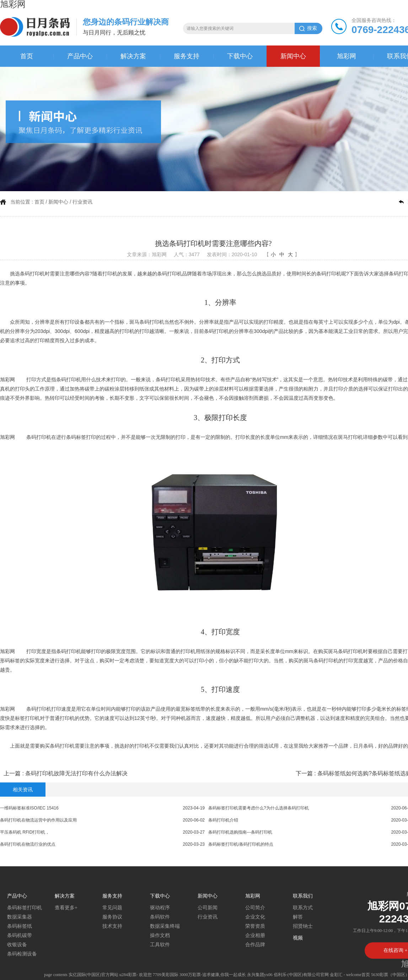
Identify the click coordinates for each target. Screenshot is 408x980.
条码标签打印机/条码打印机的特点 (241, 844)
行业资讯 (82, 202)
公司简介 (255, 908)
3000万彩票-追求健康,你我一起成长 (213, 975)
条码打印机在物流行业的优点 (28, 844)
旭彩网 (347, 56)
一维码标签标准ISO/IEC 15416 (29, 808)
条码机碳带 (20, 935)
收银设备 (17, 945)
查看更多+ (66, 908)
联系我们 (303, 896)
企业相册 (255, 935)
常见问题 (112, 908)
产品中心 (80, 56)
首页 (27, 56)
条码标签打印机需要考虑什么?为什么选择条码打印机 (259, 808)
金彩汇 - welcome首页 (350, 975)
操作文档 (160, 935)
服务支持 (187, 56)
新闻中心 (293, 56)
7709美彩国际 (166, 975)
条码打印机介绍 (223, 820)
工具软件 (160, 945)
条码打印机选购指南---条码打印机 (240, 832)
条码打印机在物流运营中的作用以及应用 (38, 820)
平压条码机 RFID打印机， (25, 832)
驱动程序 (160, 908)
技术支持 (112, 926)
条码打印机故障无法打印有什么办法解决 (76, 773)
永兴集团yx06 (260, 975)
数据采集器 (20, 917)
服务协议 (112, 917)
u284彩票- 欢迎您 (136, 975)
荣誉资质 (255, 926)
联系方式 (303, 908)
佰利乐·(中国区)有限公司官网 (301, 975)
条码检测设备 (22, 954)
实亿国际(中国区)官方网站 (93, 975)
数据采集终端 (165, 926)
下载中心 (240, 56)
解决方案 (133, 56)
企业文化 (255, 917)
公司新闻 (208, 908)
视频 (298, 938)
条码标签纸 (20, 926)
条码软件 (160, 917)
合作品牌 (255, 945)
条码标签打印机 (25, 908)
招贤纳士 (303, 926)
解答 (298, 917)
